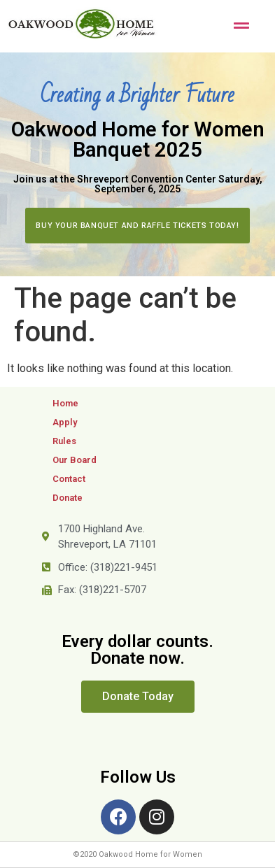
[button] (137, 226)
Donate (68, 498)
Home (65, 403)
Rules (64, 441)
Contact (69, 479)
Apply (65, 422)
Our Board (75, 460)
